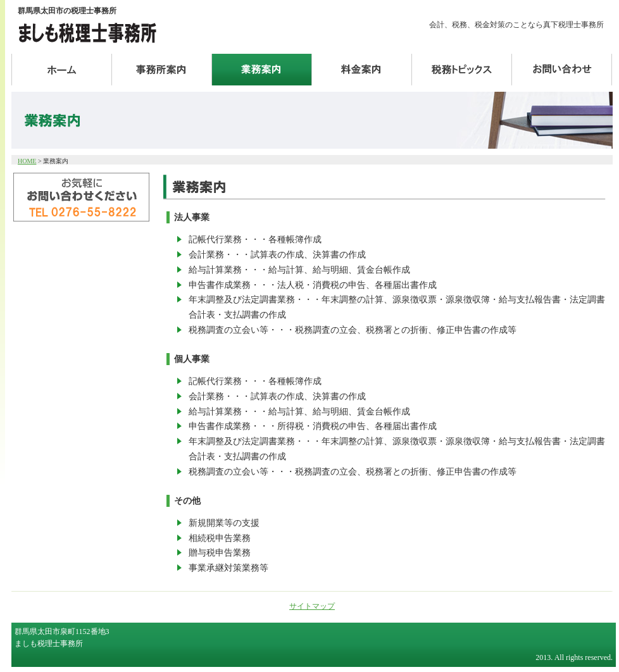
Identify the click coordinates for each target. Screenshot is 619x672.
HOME (27, 161)
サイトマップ (312, 606)
